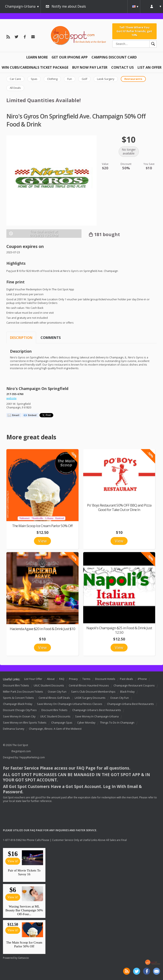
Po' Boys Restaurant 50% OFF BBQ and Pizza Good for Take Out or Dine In (119, 507)
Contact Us (122, 67)
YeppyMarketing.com (32, 757)
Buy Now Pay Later (90, 67)
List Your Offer (33, 679)
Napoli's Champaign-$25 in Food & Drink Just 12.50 (119, 630)
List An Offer (150, 67)
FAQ (62, 679)
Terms (86, 679)
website (11, 398)
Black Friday (127, 692)
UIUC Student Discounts (49, 686)
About (51, 679)
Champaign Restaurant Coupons (134, 686)
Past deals (126, 679)
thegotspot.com (21, 751)
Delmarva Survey (14, 729)
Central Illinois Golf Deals (54, 698)
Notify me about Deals (69, 6)
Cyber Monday (86, 723)
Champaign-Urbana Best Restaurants (130, 704)
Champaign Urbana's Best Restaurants (97, 710)
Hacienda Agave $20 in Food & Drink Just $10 (42, 629)
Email (16, 415)
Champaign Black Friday (18, 704)
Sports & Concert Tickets (18, 698)
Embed (32, 415)
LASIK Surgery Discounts (90, 698)
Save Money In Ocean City (19, 716)
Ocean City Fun (57, 692)
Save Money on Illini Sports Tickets (25, 723)
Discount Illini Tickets (16, 686)
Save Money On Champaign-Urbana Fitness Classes (70, 704)
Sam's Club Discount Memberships (93, 692)
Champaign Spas (62, 723)
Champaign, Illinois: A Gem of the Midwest (55, 729)
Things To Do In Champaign (117, 723)
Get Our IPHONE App (70, 57)
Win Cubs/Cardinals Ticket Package (35, 67)
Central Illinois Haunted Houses (89, 686)
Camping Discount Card (114, 57)
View (42, 541)
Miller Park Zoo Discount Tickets (23, 692)
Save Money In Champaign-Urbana (97, 716)
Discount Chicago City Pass (20, 710)
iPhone (142, 679)
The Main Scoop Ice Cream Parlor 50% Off (42, 526)
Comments (51, 338)
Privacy (73, 679)
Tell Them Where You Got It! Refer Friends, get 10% (134, 31)
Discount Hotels (105, 679)
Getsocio (23, 958)
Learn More (37, 57)
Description (21, 338)
